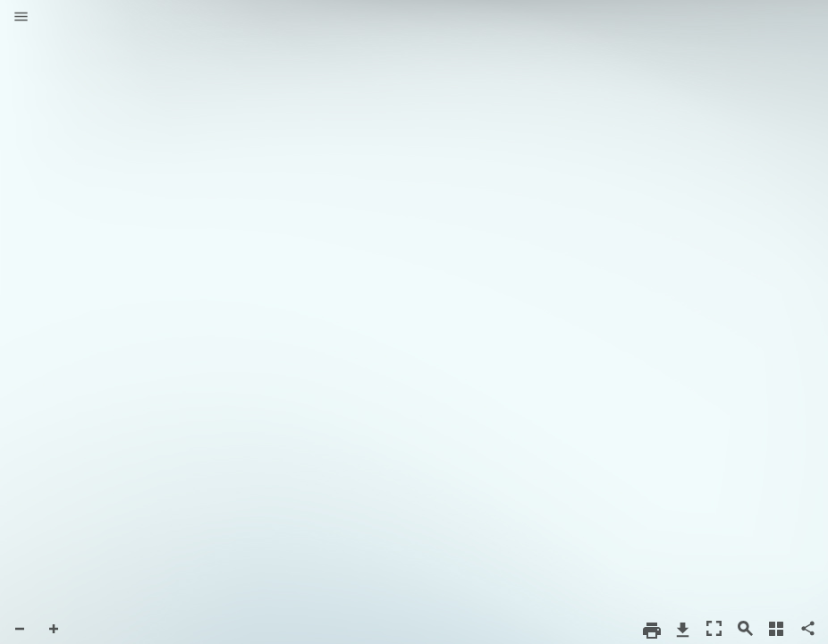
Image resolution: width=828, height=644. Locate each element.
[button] (21, 18)
